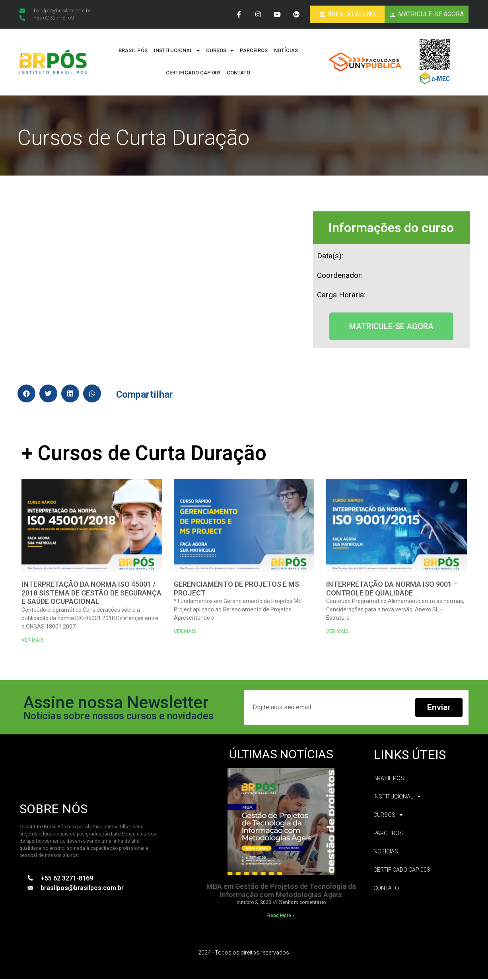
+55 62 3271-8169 (67, 879)
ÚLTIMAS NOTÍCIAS (281, 755)
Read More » (281, 917)
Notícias (286, 52)
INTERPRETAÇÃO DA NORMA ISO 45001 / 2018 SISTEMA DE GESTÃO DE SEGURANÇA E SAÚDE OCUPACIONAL (91, 594)
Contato (238, 74)
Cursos (220, 52)
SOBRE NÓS (53, 810)
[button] (391, 328)
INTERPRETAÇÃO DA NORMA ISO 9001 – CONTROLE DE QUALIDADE (392, 590)
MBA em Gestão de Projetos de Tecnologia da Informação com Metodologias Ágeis (281, 892)
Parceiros (254, 52)
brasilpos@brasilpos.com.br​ (82, 889)
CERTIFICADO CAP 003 (193, 74)
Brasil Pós (133, 52)
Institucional (177, 52)
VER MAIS (33, 641)
